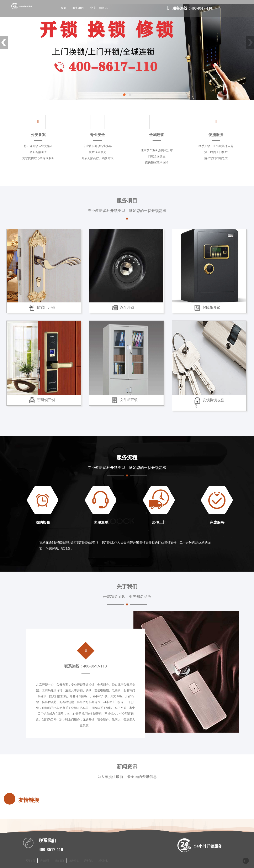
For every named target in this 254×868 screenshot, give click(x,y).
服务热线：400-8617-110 (190, 9)
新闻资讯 (103, 861)
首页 (64, 8)
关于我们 (89, 861)
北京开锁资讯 (100, 8)
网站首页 (30, 861)
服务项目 (79, 8)
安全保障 (45, 861)
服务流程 (74, 861)
